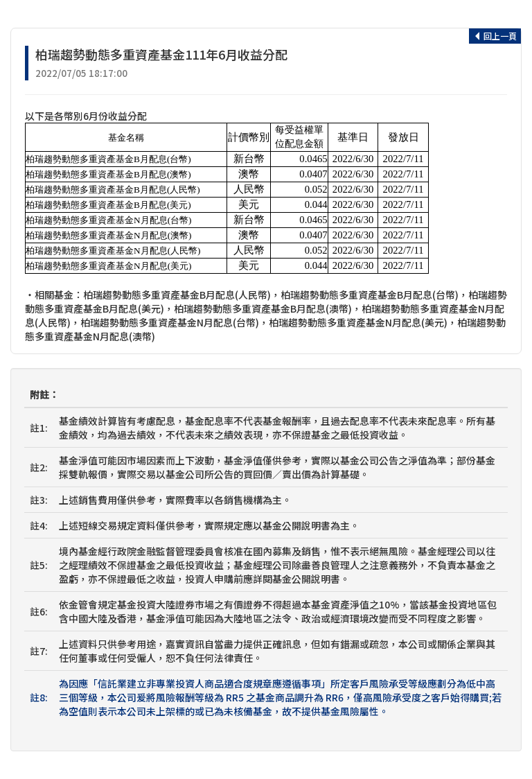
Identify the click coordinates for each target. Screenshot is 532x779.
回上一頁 (495, 36)
